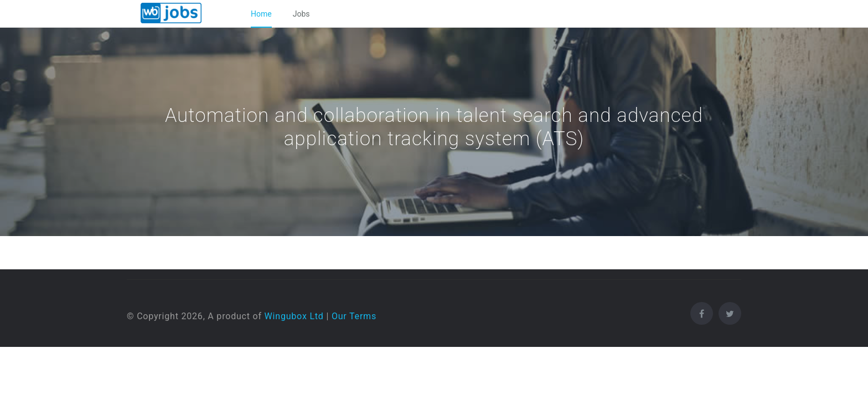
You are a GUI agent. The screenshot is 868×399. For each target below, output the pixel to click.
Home (261, 14)
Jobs (301, 14)
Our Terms (354, 316)
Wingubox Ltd (294, 316)
